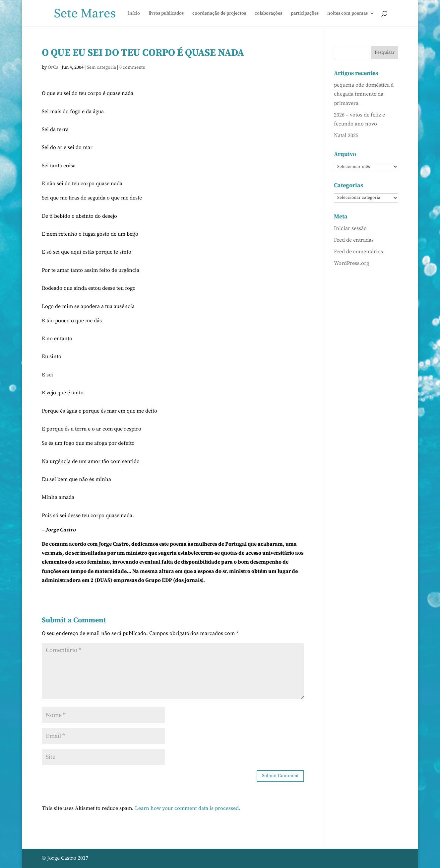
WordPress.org (351, 263)
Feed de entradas (354, 240)
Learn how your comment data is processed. (188, 808)
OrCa (53, 67)
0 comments (132, 67)
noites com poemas (347, 14)
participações (305, 14)
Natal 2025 (346, 135)
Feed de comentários (358, 252)
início (134, 14)
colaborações (268, 14)
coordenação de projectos (219, 14)
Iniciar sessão (350, 228)
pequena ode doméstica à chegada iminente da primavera (364, 94)
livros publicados (166, 14)
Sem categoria (101, 67)
